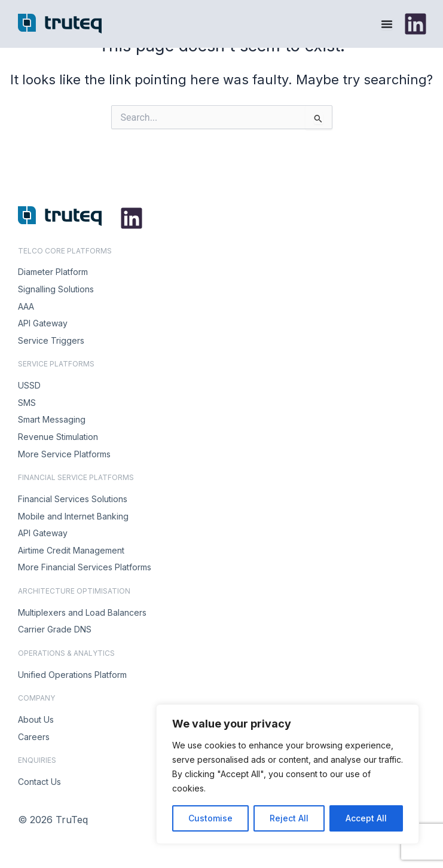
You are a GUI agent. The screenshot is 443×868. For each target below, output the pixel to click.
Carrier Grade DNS (55, 629)
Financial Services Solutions (73, 499)
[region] (288, 774)
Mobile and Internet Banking (73, 516)
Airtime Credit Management (71, 550)
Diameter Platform (53, 272)
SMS (27, 403)
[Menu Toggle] (387, 24)
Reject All (289, 818)
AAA (26, 306)
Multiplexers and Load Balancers (82, 612)
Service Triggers (51, 340)
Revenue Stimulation (58, 437)
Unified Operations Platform (72, 675)
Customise (210, 818)
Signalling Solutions (56, 289)
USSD (29, 385)
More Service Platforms (64, 454)
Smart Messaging (52, 419)
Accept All (366, 818)
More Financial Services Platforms (85, 567)
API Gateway (43, 323)
